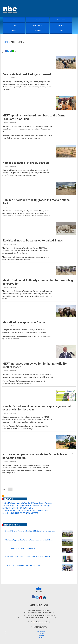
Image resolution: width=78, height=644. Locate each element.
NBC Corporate (41, 632)
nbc (39, 589)
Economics (61, 20)
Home (14, 20)
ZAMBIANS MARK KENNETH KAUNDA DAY (18, 508)
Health (14, 25)
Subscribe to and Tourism (3, 496)
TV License (41, 634)
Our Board (41, 636)
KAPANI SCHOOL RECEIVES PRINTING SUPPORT (20, 513)
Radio (41, 638)
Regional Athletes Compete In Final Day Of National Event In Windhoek (27, 503)
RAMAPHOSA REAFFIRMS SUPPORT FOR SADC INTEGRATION (25, 511)
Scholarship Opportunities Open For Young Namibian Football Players (27, 506)
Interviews (61, 25)
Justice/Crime (38, 25)
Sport (14, 31)
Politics (38, 20)
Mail (41, 640)
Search (61, 31)
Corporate (38, 31)
